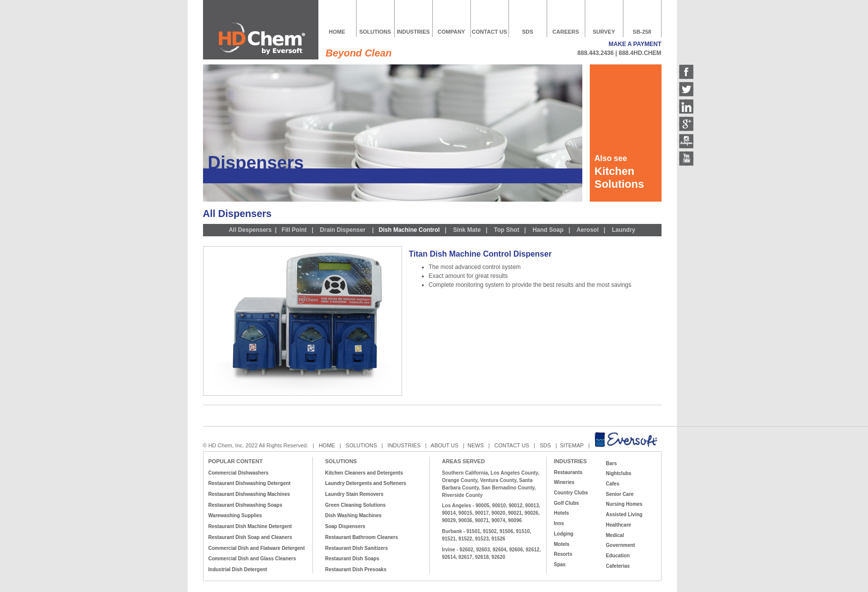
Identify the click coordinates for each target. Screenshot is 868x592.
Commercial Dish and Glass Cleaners (252, 559)
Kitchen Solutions (619, 178)
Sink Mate (467, 230)
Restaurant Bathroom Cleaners (362, 537)
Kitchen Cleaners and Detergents (364, 473)
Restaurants (568, 472)
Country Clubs (571, 493)
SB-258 (642, 32)
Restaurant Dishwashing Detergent (250, 483)
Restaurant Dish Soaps (352, 559)
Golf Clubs (567, 503)
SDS (528, 32)
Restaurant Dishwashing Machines (249, 494)
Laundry (624, 230)
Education (618, 556)
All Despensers (250, 230)
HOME (337, 32)
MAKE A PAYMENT (635, 44)
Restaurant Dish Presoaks (356, 569)
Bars (612, 463)
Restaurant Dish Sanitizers (357, 548)
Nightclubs (619, 473)
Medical (615, 535)
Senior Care (620, 494)
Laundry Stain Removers (355, 494)
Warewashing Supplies (235, 515)
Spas (560, 565)
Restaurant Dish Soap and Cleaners (251, 537)
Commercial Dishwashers (239, 473)
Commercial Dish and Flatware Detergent (257, 548)
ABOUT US (445, 445)
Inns (559, 523)
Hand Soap (548, 230)
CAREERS (566, 32)
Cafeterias (618, 566)
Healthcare (619, 525)
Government (621, 545)
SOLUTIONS (375, 32)
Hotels (562, 513)
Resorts (563, 554)
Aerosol (587, 230)
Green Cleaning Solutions (356, 505)
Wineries (564, 482)
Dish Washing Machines (354, 515)
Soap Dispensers (345, 526)
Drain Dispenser (342, 230)
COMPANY (451, 32)
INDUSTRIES (413, 32)
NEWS (476, 445)
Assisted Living (624, 514)
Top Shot (507, 230)
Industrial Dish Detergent (238, 569)
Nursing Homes (624, 504)
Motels (562, 544)
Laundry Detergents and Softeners (366, 483)
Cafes (613, 484)
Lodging (564, 534)
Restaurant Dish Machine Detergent (250, 526)
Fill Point (294, 230)
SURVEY (604, 32)
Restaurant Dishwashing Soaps (245, 505)
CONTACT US (489, 32)
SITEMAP (573, 445)
